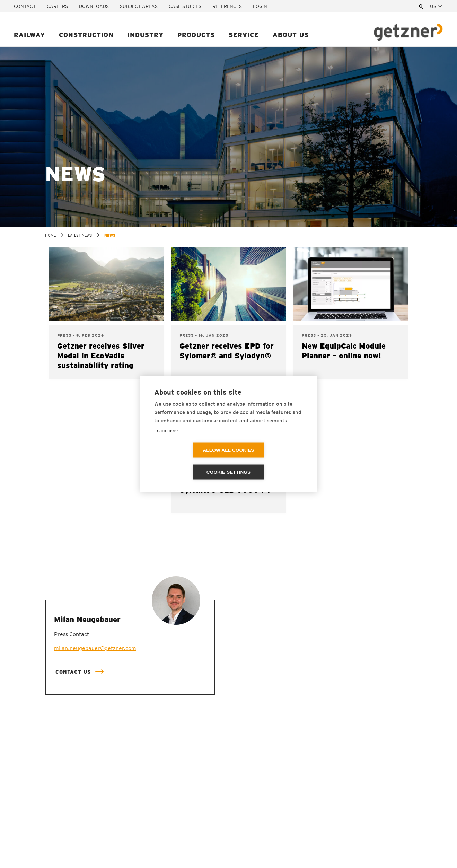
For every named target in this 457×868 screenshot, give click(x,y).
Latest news (80, 235)
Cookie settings (269, 461)
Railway (29, 35)
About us (291, 35)
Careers (57, 6)
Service (244, 35)
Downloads (94, 6)
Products (196, 35)
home (50, 235)
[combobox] (437, 6)
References (227, 6)
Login (260, 6)
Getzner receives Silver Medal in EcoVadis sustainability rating (101, 356)
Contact (25, 6)
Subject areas (139, 6)
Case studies (185, 6)
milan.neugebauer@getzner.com (95, 648)
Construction (86, 35)
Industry (146, 35)
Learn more (166, 441)
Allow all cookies (188, 461)
